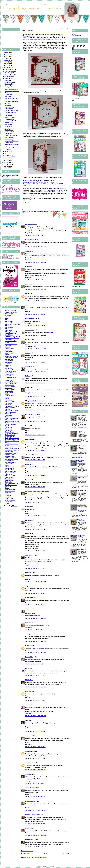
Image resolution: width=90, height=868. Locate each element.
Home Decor (9, 385)
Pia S (27, 520)
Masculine (9, 405)
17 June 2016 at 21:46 (35, 824)
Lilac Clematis (10, 148)
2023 (6, 55)
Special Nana (9, 128)
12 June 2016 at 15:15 (35, 435)
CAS (7, 318)
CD (6, 320)
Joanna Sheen (10, 389)
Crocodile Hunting (11, 135)
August (8, 77)
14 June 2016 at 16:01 (35, 783)
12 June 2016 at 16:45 (35, 475)
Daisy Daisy (9, 134)
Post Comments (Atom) (39, 857)
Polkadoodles (10, 436)
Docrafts (8, 364)
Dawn (27, 464)
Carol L (28, 645)
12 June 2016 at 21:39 (35, 605)
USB (7, 494)
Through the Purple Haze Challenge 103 (36, 184)
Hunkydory (9, 388)
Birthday (8, 315)
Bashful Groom (10, 82)
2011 (6, 168)
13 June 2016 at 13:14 (35, 731)
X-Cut (7, 503)
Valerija (28, 353)
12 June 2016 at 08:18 (35, 280)
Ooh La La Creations (12, 423)
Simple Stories (10, 461)
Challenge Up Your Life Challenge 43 (35, 182)
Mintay (8, 409)
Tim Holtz (8, 486)
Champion (8, 115)
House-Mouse (10, 386)
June (7, 80)
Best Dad (8, 105)
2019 (6, 62)
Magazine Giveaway (12, 141)
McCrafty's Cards (32, 414)
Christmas (9, 329)
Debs (27, 267)
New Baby (9, 415)
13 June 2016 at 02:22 (36, 687)
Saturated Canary (11, 453)
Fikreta (28, 609)
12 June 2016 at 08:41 (35, 314)
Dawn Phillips (30, 240)
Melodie (28, 691)
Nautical (8, 414)
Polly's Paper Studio (12, 438)
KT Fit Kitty (29, 680)
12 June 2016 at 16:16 (35, 460)
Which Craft (9, 499)
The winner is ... (10, 137)
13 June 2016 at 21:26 (35, 747)
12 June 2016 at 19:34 (35, 568)
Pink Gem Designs (12, 433)
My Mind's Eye (10, 412)
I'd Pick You (9, 150)
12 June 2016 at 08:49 (36, 326)
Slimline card (10, 467)
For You (79, 431)
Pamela (28, 339)
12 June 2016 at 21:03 (35, 593)
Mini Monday (10, 408)
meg (27, 284)
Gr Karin (28, 323)
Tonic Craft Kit (10, 489)
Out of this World (80, 461)
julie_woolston (30, 801)
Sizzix (7, 465)
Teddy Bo (8, 482)
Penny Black (9, 432)
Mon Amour (9, 139)
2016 (6, 67)
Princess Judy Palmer (33, 815)
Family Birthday (10, 371)
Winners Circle (81, 550)
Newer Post (25, 854)
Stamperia (9, 474)
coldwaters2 (30, 736)
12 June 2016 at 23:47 (36, 664)
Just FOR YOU (81, 505)
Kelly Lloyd (29, 224)
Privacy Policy (76, 35)
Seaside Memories (80, 520)
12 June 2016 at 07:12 (35, 235)
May (7, 151)
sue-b (27, 387)
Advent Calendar (11, 312)
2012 (6, 166)
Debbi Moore (10, 348)
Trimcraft (8, 492)
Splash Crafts (10, 473)
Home (46, 854)
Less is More (10, 395)
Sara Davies (9, 447)
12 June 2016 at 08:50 (36, 335)
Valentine (8, 495)
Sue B (28, 534)
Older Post (66, 854)
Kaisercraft (9, 392)
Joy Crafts (9, 391)
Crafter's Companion (12, 336)
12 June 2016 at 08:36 (36, 301)
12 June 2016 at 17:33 (35, 516)
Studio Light (9, 477)
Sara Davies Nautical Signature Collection (12, 449)
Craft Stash (9, 335)
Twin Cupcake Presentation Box (11, 120)
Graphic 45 (9, 380)
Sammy (28, 366)
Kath (27, 305)
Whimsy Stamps (11, 500)
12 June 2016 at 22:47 (36, 630)
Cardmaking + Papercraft (10, 322)
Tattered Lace (10, 480)
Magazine (9, 400)
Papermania (9, 430)
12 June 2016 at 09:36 (36, 349)
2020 (6, 60)
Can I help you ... (82, 490)
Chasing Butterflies (11, 110)
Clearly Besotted (11, 332)
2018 (6, 64)
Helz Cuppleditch (11, 383)
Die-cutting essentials (9, 361)
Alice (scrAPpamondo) (33, 455)
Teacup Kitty (9, 143)
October (8, 73)
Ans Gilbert (29, 555)
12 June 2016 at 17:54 (35, 551)
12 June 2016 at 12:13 (35, 383)
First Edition (9, 376)
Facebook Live (10, 370)
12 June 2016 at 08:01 (36, 262)
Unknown (28, 439)
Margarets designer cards (34, 401)
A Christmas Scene (81, 536)
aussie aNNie (30, 330)
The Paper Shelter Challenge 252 (34, 180)
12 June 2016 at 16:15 (35, 450)
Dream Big (8, 95)
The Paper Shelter (11, 485)
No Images (8, 124)
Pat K (27, 668)
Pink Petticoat (10, 435)
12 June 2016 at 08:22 (36, 289)
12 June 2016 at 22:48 (36, 641)
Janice (28, 705)
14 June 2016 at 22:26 (36, 797)
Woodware (9, 502)
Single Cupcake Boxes (10, 86)
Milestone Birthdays (12, 406)
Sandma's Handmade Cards (35, 491)
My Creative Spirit (11, 411)
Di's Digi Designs (11, 358)
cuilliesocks (29, 597)
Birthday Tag (9, 84)
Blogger (15, 506)
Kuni (27, 426)
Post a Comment (27, 851)
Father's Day (9, 374)
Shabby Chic (10, 455)
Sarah (27, 480)
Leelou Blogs (50, 867)
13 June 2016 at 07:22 (36, 716)
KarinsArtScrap (31, 318)
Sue (27, 720)
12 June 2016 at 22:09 (36, 618)
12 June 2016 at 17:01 (35, 487)
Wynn (27, 293)
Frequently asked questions (11, 378)
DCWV (8, 347)
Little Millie (9, 126)
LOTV (7, 394)
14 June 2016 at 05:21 (36, 758)
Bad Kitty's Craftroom (33, 616)
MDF (7, 397)
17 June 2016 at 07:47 (36, 810)
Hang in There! (10, 117)
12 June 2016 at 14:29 (35, 421)
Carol (27, 251)
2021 (6, 58)
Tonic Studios (10, 491)
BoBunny (8, 317)
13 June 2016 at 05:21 (36, 700)
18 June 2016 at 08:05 (36, 835)
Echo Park (9, 368)
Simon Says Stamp (12, 459)
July (7, 78)
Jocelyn (28, 774)
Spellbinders (9, 468)
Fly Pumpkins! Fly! (81, 446)
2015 (6, 161)
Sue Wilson (9, 479)
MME (7, 398)
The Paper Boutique (12, 483)
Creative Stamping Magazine (12, 345)
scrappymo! (29, 751)
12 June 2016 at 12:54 (35, 410)
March (7, 155)
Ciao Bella (9, 330)
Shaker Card (9, 456)
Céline (27, 507)
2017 (6, 66)
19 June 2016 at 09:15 (36, 847)
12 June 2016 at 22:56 (36, 652)
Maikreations (30, 840)
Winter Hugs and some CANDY (82, 477)
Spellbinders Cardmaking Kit (10, 470)
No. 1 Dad (8, 96)
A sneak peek (9, 123)
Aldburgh (8, 103)
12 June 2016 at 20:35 (36, 582)
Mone (27, 828)
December (9, 69)
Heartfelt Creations (12, 382)
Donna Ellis (29, 657)
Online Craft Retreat (12, 421)
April (7, 153)
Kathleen (28, 573)
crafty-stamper (30, 788)
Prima (7, 442)
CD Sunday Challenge (52, 188)
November (9, 71)
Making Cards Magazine (10, 108)
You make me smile (11, 102)
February (8, 157)
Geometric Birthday (11, 89)
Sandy (28, 622)
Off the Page (10, 420)
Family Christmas (11, 373)
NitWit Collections (11, 418)
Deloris (28, 376)
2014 (6, 162)
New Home (9, 417)
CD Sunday (33, 211)
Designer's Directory (12, 356)
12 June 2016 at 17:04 (35, 502)
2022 (6, 56)
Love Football (9, 132)
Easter (7, 367)
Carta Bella (9, 327)
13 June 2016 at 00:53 (36, 675)
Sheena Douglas (11, 458)
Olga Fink (29, 586)
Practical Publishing (12, 441)
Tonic (7, 488)
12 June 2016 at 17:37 (35, 529)
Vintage (8, 497)
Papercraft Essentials (9, 428)
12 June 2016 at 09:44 (36, 362)
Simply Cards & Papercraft (10, 463)
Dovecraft (9, 365)
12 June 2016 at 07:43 (36, 247)
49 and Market (10, 311)
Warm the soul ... (82, 416)
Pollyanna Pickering (12, 439)
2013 (6, 164)
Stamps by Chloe (11, 476)
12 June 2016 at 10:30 (36, 372)
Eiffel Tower (9, 130)
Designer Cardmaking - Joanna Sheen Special (10, 352)
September (9, 75)
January (8, 159)
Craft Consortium (11, 333)
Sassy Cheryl (10, 452)
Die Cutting (9, 359)
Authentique (9, 314)
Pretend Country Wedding (10, 113)
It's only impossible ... (12, 91)
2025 (6, 53)
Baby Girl (8, 93)
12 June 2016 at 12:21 (35, 396)
